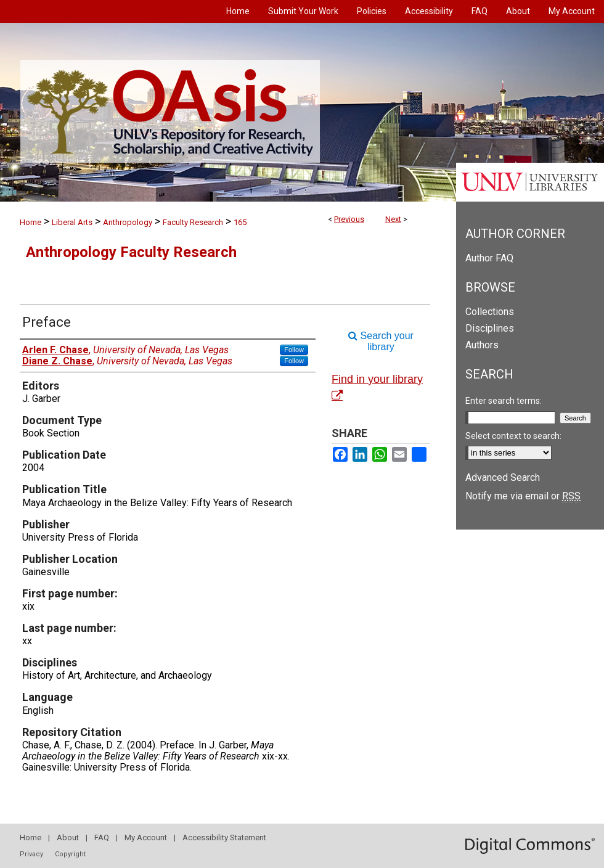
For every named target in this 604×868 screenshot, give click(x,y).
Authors (482, 345)
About (68, 837)
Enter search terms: (504, 401)
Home (31, 222)
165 (240, 222)
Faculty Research (193, 222)
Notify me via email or (523, 496)
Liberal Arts (72, 222)
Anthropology (128, 222)
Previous (349, 219)
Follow (294, 350)
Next (393, 219)
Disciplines (490, 328)
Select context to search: (513, 436)
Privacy (31, 854)
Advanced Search (503, 477)
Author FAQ (489, 258)
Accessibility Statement (224, 837)
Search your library (381, 341)
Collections (490, 312)
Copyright (70, 854)
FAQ (102, 837)
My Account (146, 837)
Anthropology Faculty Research (131, 252)
